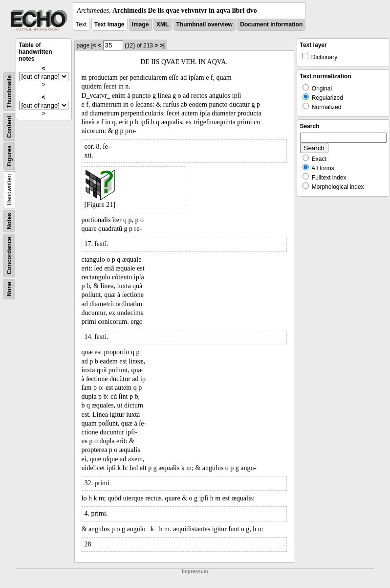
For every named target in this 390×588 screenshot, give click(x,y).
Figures (9, 156)
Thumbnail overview (205, 24)
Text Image (109, 24)
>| (162, 45)
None (9, 289)
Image (141, 24)
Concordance (9, 256)
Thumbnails (9, 92)
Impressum (195, 572)
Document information (271, 24)
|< (94, 45)
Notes (9, 221)
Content (9, 127)
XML (162, 24)
